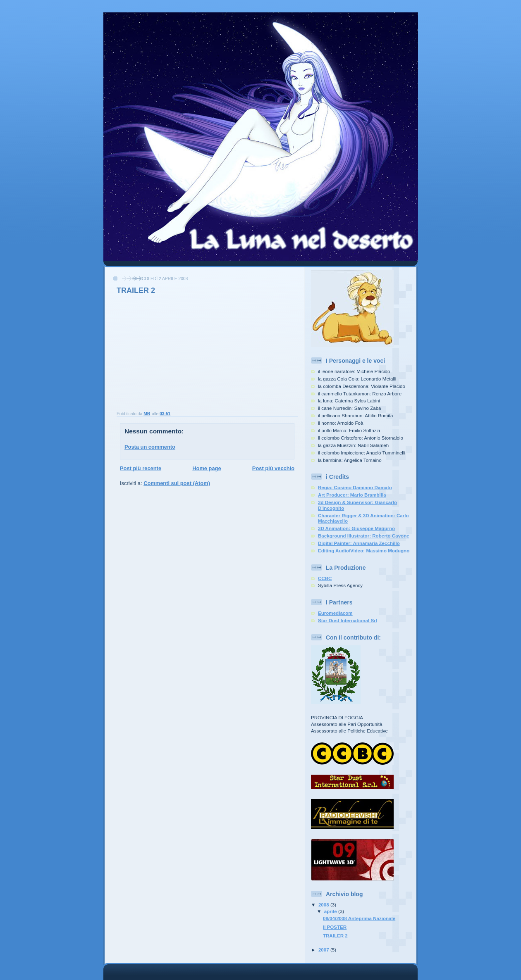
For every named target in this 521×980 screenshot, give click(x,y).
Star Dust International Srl (348, 621)
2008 (324, 905)
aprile (331, 911)
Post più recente (141, 468)
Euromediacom (335, 613)
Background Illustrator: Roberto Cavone (364, 536)
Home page (207, 468)
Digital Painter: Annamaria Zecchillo (359, 543)
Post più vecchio (273, 468)
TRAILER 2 (335, 936)
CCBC (325, 578)
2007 (324, 950)
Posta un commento (150, 447)
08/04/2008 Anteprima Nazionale (359, 918)
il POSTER (335, 927)
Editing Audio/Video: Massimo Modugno (364, 551)
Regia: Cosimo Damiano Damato (355, 488)
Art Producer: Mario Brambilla (352, 495)
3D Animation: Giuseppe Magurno (356, 528)
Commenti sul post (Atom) (177, 483)
